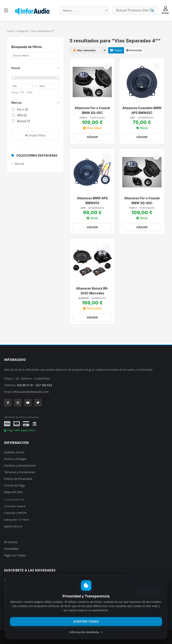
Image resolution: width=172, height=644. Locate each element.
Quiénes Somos (14, 452)
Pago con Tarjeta (15, 555)
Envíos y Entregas (15, 459)
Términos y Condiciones (20, 472)
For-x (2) (20, 110)
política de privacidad (41, 599)
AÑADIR (92, 137)
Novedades (11, 549)
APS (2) (19, 115)
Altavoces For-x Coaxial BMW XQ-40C (142, 201)
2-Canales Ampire (15, 506)
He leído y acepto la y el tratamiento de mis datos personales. (52, 599)
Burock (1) (21, 121)
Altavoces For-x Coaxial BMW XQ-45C (92, 111)
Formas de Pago (15, 485)
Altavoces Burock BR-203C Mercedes (92, 291)
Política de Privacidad (18, 479)
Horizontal (134, 50)
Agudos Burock (13, 526)
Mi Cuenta (11, 542)
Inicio (11, 31)
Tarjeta (116, 50)
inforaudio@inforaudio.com (31, 392)
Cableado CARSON (15, 513)
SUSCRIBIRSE (149, 591)
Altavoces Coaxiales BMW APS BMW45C (142, 111)
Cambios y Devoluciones (20, 465)
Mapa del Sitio (13, 492)
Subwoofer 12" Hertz (17, 520)
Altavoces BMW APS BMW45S (92, 201)
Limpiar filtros (35, 135)
